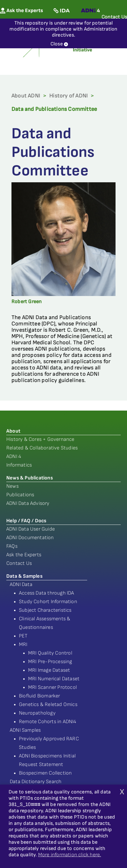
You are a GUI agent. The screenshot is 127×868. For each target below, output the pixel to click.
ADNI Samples (25, 730)
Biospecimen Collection (45, 773)
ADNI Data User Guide (31, 529)
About (13, 431)
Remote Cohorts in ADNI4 (48, 722)
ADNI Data (21, 584)
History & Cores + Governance (40, 439)
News (12, 486)
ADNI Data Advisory (28, 503)
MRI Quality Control (50, 653)
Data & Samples (24, 576)
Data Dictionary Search (36, 782)
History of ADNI (69, 96)
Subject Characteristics (45, 610)
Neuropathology (37, 713)
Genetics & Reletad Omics (48, 704)
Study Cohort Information (48, 602)
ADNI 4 (14, 456)
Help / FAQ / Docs (26, 521)
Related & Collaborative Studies (42, 448)
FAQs (12, 546)
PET (23, 636)
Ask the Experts (24, 555)
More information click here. (70, 855)
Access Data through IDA (47, 593)
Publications (20, 495)
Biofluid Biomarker (40, 696)
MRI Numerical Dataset (54, 679)
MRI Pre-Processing (50, 662)
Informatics (19, 465)
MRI (23, 644)
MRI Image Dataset (49, 670)
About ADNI (26, 96)
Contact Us (19, 563)
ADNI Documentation (30, 538)
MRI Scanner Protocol (52, 687)
